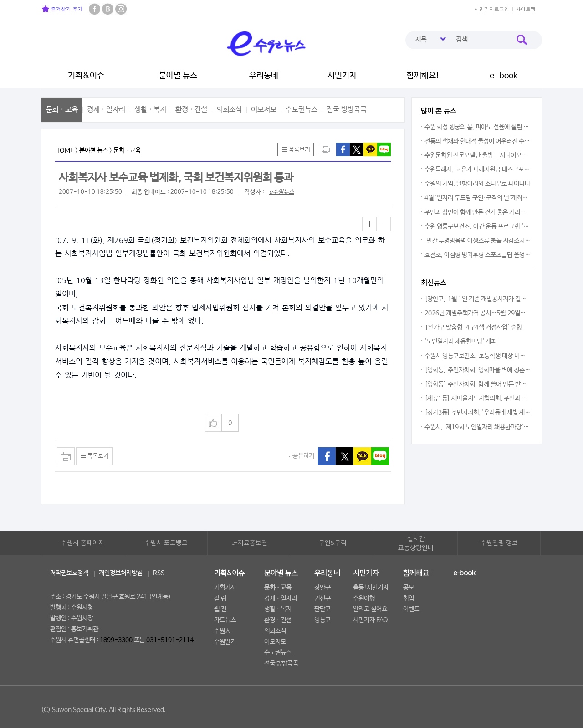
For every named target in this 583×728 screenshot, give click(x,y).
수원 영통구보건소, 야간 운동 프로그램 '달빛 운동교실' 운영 (478, 227)
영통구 (322, 620)
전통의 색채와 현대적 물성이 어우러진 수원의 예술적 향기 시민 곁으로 (478, 141)
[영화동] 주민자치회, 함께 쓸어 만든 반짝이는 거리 (478, 384)
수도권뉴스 (302, 110)
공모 (409, 588)
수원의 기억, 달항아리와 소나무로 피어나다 (477, 184)
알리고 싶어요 (370, 609)
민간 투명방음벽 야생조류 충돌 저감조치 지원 (478, 241)
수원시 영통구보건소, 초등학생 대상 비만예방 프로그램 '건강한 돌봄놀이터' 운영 (478, 356)
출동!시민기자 (371, 588)
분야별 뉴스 (178, 76)
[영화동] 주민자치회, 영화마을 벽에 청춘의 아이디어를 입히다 (478, 370)
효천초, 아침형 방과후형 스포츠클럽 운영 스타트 (478, 255)
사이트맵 (526, 9)
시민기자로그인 (492, 9)
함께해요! (423, 76)
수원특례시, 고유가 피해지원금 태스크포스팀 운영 (478, 170)
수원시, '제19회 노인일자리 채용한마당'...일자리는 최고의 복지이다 (478, 427)
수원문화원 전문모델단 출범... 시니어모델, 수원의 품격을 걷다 (478, 155)
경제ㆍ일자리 (106, 110)
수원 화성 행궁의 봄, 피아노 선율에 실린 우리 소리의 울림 (478, 127)
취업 (409, 599)
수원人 (222, 631)
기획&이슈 (86, 76)
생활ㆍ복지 (150, 110)
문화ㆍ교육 (62, 110)
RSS (159, 573)
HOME (64, 150)
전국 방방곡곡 (347, 110)
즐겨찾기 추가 (62, 9)
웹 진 (220, 609)
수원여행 (364, 599)
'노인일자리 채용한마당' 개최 (460, 341)
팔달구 (322, 609)
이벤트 (411, 609)
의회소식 (229, 110)
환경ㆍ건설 (191, 110)
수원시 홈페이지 (83, 543)
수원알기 (225, 642)
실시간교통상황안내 (416, 543)
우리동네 (264, 76)
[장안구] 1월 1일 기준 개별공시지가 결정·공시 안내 (478, 299)
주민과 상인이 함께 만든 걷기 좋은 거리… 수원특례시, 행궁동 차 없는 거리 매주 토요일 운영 (478, 212)
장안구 (322, 588)
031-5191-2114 (170, 640)
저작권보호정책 (69, 573)
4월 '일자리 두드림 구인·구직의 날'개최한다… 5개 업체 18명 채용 (478, 198)
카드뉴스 (225, 620)
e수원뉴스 (282, 192)
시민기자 (342, 76)
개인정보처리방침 (121, 573)
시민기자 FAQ (371, 620)
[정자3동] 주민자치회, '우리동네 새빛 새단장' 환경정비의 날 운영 (478, 413)
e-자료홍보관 (249, 543)
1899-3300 (116, 640)
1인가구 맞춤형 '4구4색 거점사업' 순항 (473, 327)
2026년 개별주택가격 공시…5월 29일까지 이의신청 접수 (478, 313)
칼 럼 (220, 599)
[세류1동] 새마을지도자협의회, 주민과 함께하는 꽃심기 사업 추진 (478, 398)
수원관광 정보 (499, 543)
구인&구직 (333, 543)
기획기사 (225, 588)
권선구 (322, 599)
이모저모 (264, 110)
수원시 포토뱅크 (166, 543)
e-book (504, 76)
